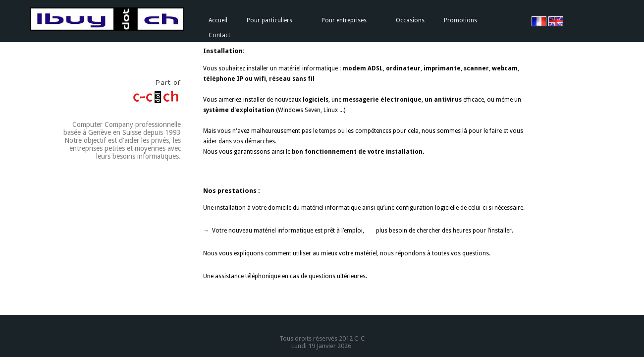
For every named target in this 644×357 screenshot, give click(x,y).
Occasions (410, 20)
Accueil (218, 20)
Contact (219, 35)
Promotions (460, 20)
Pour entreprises (344, 20)
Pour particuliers (269, 20)
